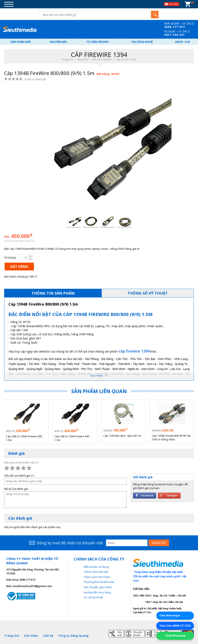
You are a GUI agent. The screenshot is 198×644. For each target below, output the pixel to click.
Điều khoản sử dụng (96, 566)
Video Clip (183, 42)
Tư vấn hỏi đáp (98, 42)
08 (166, 27)
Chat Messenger (170, 615)
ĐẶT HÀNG (19, 267)
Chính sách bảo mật (96, 571)
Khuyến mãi (58, 42)
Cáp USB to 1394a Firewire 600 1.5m (24, 438)
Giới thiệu (31, 635)
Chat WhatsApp (175, 636)
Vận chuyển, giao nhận (98, 587)
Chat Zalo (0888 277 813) (175, 626)
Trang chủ (67, 60)
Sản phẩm (83, 60)
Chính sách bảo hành (97, 576)
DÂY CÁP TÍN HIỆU (102, 60)
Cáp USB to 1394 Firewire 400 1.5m (72, 438)
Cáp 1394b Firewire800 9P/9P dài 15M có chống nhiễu (171, 438)
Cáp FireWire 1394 (126, 60)
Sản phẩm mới (21, 42)
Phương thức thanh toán (99, 581)
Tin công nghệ (142, 42)
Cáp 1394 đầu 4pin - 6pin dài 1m (122, 436)
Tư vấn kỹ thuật (93, 597)
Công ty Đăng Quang (73, 635)
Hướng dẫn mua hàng (97, 592)
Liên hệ (48, 635)
